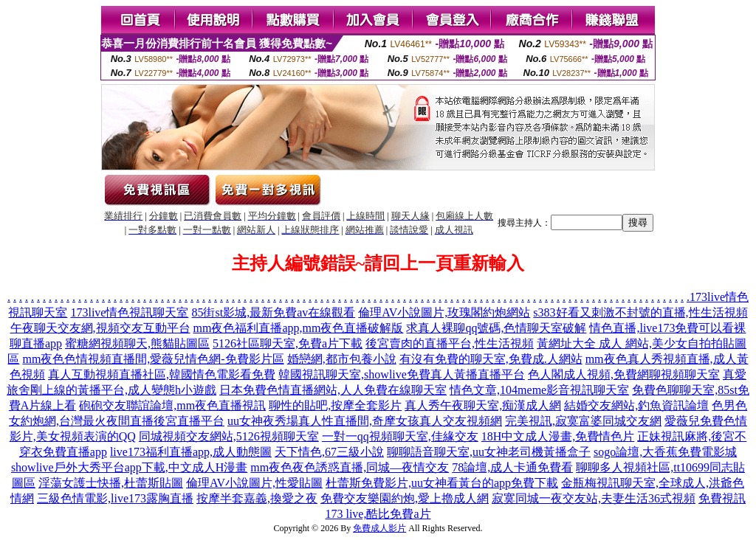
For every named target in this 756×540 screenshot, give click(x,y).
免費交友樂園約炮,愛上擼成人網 (405, 498)
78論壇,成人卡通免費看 (512, 467)
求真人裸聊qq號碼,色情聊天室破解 (496, 328)
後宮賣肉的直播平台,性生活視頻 (450, 343)
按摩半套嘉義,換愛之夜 (257, 498)
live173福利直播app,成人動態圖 (191, 452)
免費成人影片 (379, 528)
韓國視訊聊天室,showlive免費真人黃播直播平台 (402, 374)
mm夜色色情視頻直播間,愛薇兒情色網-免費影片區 (153, 359)
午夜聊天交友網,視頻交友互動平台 (100, 328)
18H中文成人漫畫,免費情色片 (558, 436)
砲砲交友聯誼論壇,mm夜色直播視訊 (172, 405)
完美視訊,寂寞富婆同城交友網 (583, 421)
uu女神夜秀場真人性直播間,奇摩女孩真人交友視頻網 (365, 421)
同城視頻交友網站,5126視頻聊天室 (229, 436)
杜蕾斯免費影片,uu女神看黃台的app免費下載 (442, 483)
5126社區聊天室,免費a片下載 (288, 343)
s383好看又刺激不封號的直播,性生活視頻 (640, 312)
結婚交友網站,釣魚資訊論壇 (636, 405)
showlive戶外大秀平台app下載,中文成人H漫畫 (129, 467)
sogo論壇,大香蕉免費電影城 (665, 452)
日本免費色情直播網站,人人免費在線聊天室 (333, 390)
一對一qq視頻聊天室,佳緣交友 (400, 436)
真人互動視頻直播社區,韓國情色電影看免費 (162, 374)
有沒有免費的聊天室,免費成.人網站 (491, 359)
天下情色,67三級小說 (329, 452)
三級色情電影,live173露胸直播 (115, 498)
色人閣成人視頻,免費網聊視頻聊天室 (624, 374)
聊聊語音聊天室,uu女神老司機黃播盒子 (489, 452)
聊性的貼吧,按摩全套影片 (335, 405)
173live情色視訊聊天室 (129, 312)
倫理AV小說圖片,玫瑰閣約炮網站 (444, 312)
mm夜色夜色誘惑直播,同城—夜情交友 (350, 467)
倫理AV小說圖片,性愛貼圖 (254, 483)
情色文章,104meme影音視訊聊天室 (539, 390)
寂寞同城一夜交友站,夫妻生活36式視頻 (594, 498)
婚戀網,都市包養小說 (342, 359)
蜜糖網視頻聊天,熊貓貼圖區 (137, 343)
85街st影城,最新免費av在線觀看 (273, 312)
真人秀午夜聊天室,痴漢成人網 (483, 405)
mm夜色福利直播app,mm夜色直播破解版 (299, 328)
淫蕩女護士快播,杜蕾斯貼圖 (111, 483)
